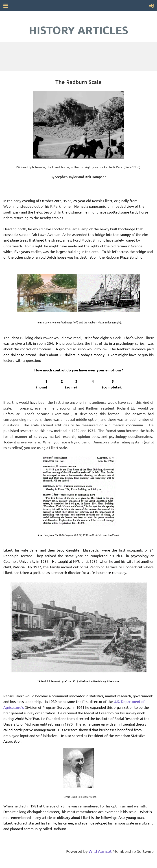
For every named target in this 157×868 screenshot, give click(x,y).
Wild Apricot (100, 851)
